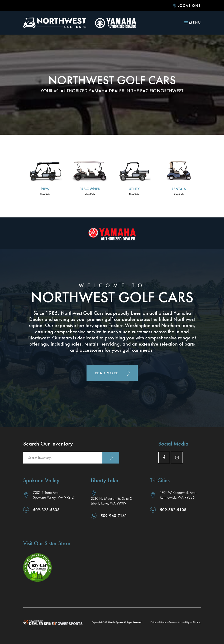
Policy (153, 622)
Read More (107, 373)
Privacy (163, 622)
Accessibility (184, 622)
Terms (172, 622)
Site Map (197, 622)
